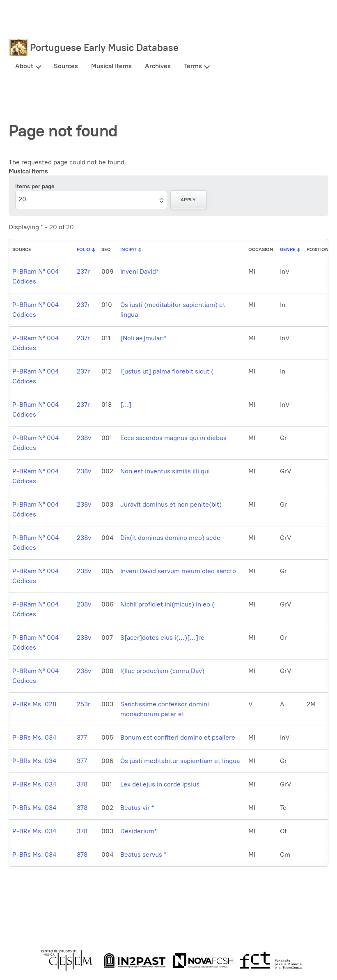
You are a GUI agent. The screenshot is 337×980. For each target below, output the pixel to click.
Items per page (35, 186)
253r (84, 704)
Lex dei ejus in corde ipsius (160, 784)
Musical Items (111, 66)
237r (83, 271)
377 (82, 737)
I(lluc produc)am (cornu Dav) (162, 671)
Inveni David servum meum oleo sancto (178, 571)
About (24, 66)
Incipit (128, 249)
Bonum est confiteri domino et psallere (178, 737)
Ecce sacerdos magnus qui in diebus (173, 438)
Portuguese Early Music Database (104, 47)
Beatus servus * (143, 854)
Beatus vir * (137, 808)
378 (82, 784)
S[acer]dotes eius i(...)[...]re (162, 638)
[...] (126, 405)
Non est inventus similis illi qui (165, 471)
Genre (288, 249)
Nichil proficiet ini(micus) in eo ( (167, 604)
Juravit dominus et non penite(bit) (171, 504)
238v (84, 438)
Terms (193, 66)
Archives (158, 66)
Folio (84, 249)
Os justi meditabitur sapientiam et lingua (180, 761)
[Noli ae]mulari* (143, 338)
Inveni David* (139, 271)
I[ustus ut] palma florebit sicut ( (167, 371)
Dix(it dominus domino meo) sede (170, 538)
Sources (66, 66)
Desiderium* (139, 831)
